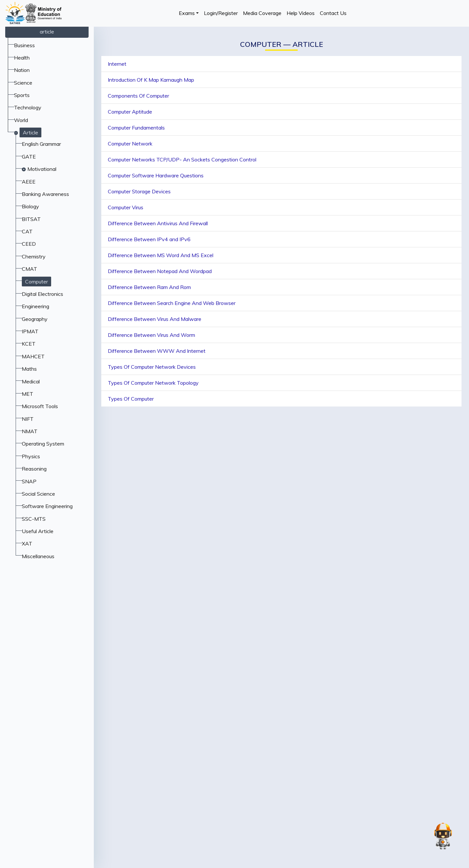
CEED (29, 244)
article (47, 32)
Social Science (38, 494)
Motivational (42, 169)
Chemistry (34, 256)
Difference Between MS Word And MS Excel (161, 255)
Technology (28, 107)
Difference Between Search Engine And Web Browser (172, 303)
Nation (22, 70)
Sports (22, 95)
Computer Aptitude (130, 112)
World (21, 120)
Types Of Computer (131, 399)
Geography (35, 319)
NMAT (30, 431)
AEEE (29, 182)
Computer (36, 282)
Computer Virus (126, 207)
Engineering (36, 306)
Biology (30, 206)
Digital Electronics (43, 294)
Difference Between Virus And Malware (155, 319)
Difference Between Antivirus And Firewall (158, 223)
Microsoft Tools (40, 406)
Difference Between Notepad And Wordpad (160, 271)
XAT (27, 544)
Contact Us (333, 13)
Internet (117, 64)
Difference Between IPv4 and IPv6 (149, 239)
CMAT (29, 269)
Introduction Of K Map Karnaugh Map (151, 80)
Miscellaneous (38, 556)
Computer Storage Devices (139, 191)
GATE (29, 157)
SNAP (29, 481)
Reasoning (34, 469)
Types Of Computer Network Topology (153, 383)
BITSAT (31, 219)
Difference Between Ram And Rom (149, 287)
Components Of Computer (138, 96)
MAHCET (33, 356)
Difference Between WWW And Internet (157, 351)
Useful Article (38, 531)
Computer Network (130, 144)
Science (23, 83)
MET (28, 394)
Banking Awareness (45, 194)
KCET (29, 344)
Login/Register (221, 13)
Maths (29, 369)
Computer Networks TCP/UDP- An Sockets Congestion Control (182, 159)
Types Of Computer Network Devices (152, 367)
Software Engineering (47, 506)
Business (24, 45)
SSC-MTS (34, 519)
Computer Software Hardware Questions (156, 175)
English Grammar (41, 144)
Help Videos (301, 13)
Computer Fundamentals (136, 128)
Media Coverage (262, 13)
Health (22, 58)
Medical (31, 381)
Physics (31, 456)
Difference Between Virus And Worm (151, 335)
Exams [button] (187, 13)
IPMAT (30, 331)
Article (30, 132)
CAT (27, 231)
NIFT (28, 419)
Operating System (43, 444)
